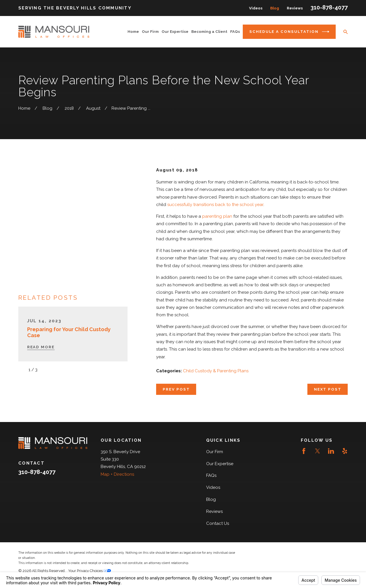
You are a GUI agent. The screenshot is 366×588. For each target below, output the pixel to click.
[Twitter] (318, 451)
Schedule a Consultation (289, 32)
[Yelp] (345, 451)
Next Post (328, 389)
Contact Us (218, 523)
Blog (275, 8)
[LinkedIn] (331, 451)
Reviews (295, 8)
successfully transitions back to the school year (215, 205)
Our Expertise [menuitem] (175, 32)
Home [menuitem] (133, 32)
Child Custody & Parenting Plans (216, 371)
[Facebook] (304, 451)
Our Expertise (220, 464)
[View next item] (45, 268)
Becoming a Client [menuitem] (209, 32)
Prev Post (176, 389)
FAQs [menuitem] (235, 32)
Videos (256, 8)
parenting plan (217, 216)
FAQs (211, 475)
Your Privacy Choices (89, 571)
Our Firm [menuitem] (150, 32)
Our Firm (215, 452)
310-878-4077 (329, 7)
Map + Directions (117, 474)
